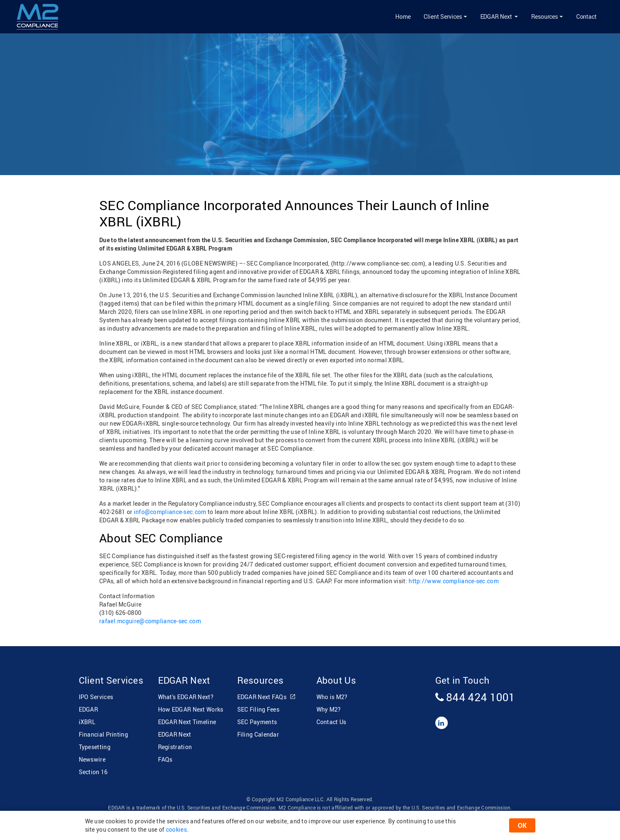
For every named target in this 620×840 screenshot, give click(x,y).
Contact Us (331, 722)
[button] (499, 17)
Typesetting (95, 747)
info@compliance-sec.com (170, 512)
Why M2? (329, 709)
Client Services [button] (443, 16)
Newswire (92, 759)
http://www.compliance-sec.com (454, 581)
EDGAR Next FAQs (267, 697)
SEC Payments (257, 722)
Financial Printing (103, 734)
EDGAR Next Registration (175, 741)
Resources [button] (545, 16)
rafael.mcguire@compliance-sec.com (150, 621)
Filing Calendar (258, 734)
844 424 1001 (475, 697)
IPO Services (96, 697)
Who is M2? (332, 697)
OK (522, 825)
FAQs (165, 759)
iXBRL (87, 722)
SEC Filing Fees (259, 709)
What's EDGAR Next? (186, 697)
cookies (176, 829)
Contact (586, 16)
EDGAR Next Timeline (187, 722)
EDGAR (89, 709)
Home (403, 16)
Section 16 (93, 772)
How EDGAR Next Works (191, 709)
